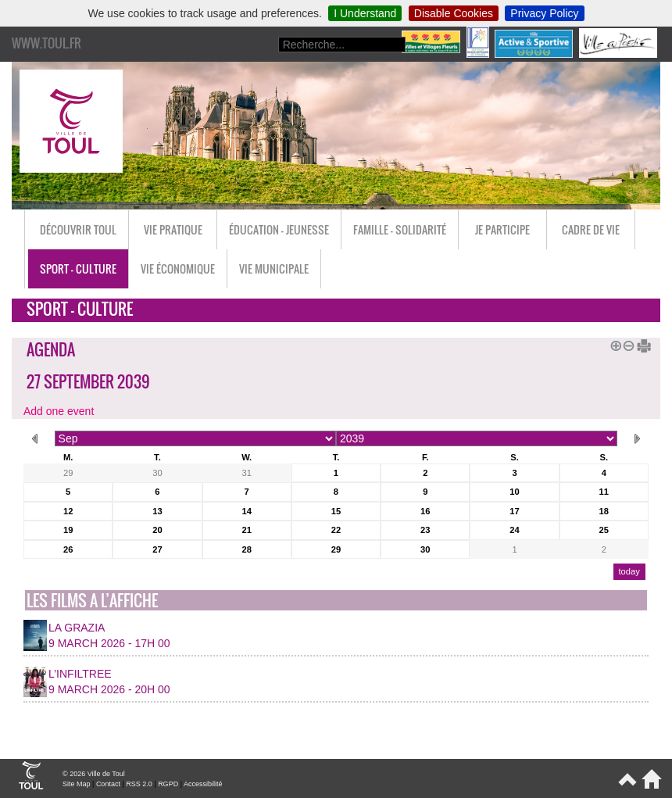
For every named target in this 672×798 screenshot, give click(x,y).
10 (514, 492)
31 (246, 473)
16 (425, 511)
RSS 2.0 (139, 784)
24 (514, 530)
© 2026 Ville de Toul (94, 774)
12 (68, 511)
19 (68, 530)
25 (604, 530)
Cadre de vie (591, 229)
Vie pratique (173, 229)
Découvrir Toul (78, 229)
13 (157, 511)
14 (246, 511)
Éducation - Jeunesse (279, 229)
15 (336, 511)
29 (68, 473)
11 (604, 492)
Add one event (59, 411)
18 (604, 511)
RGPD (168, 784)
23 (425, 530)
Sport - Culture (78, 268)
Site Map (77, 784)
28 (246, 549)
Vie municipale (274, 268)
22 (336, 530)
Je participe (502, 229)
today (629, 571)
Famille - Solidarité (400, 229)
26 (68, 549)
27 (157, 549)
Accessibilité (203, 784)
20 (157, 530)
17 (514, 511)
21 (246, 530)
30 (157, 473)
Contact (108, 784)
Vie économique (178, 268)
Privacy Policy (544, 13)
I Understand (365, 13)
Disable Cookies (454, 13)
